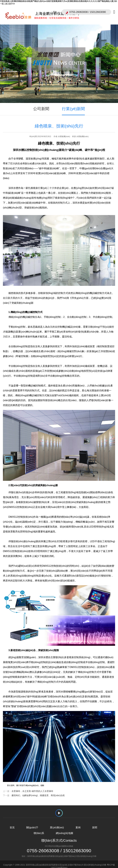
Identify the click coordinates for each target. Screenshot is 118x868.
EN (55, 12)
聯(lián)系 (39, 829)
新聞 (95, 823)
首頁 (12, 823)
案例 (78, 823)
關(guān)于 (32, 823)
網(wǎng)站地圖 (64, 829)
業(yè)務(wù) (57, 823)
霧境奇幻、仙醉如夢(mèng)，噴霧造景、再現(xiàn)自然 (38, 791)
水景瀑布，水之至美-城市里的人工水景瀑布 (32, 787)
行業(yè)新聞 (73, 105)
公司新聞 (41, 105)
